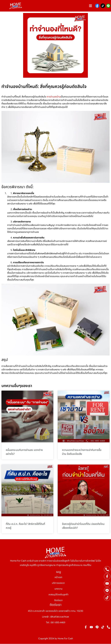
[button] (91, 6)
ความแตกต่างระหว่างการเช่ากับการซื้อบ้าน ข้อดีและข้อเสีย (82, 452)
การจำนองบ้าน (54, 97)
